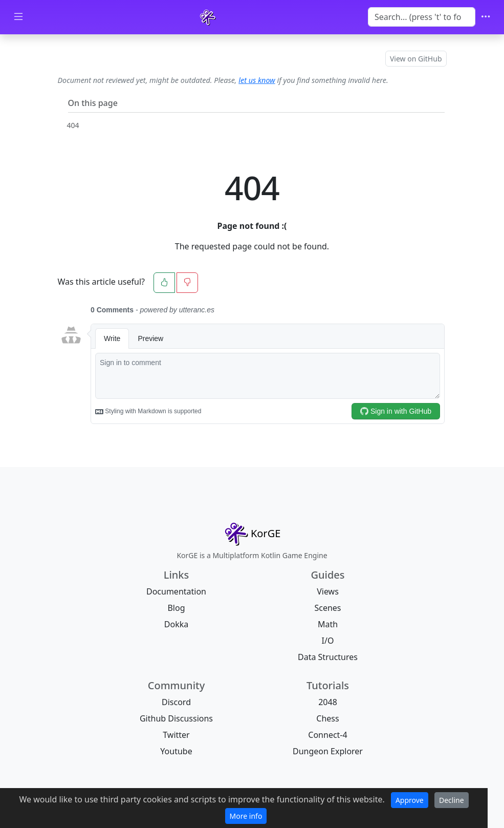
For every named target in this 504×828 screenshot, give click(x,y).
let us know (257, 80)
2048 (328, 702)
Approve (410, 800)
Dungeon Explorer (328, 751)
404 (73, 125)
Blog (176, 608)
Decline (452, 800)
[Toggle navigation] (486, 17)
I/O (328, 641)
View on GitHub (416, 59)
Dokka (176, 624)
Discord (176, 702)
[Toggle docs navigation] (18, 17)
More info (246, 816)
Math (328, 624)
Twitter (176, 735)
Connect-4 (327, 735)
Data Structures (328, 657)
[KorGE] (208, 17)
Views (328, 591)
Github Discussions (176, 718)
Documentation (176, 591)
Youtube (176, 751)
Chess (327, 718)
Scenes (327, 608)
